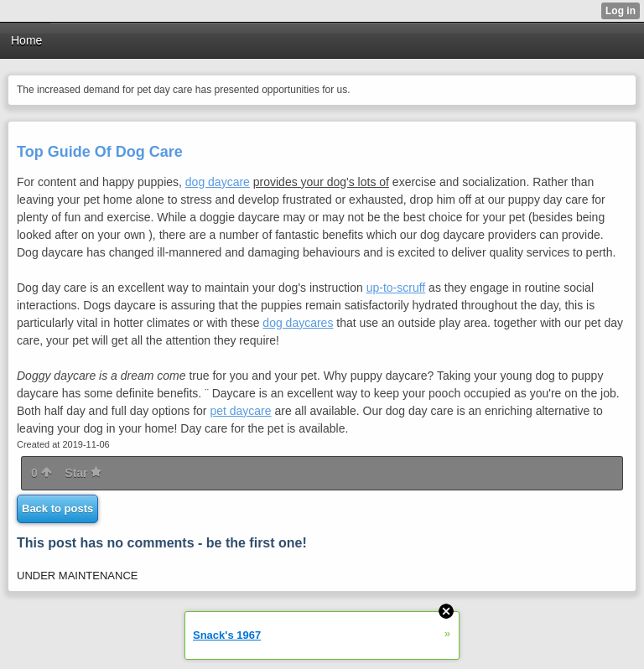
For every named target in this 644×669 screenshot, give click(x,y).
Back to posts (57, 508)
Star (83, 473)
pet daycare (240, 411)
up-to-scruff (396, 288)
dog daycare (218, 182)
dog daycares (298, 323)
